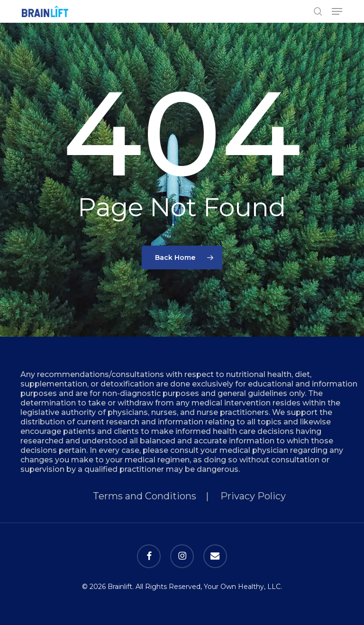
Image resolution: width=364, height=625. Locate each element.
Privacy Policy (253, 496)
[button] (337, 11)
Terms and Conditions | (157, 496)
